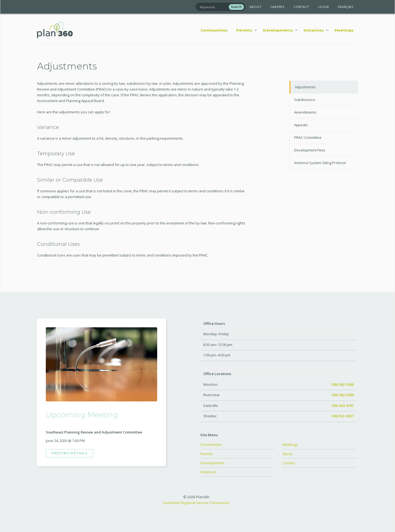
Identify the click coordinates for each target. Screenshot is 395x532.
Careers (277, 7)
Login (324, 7)
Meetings (290, 444)
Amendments (305, 112)
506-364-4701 (343, 406)
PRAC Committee (308, 137)
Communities (211, 444)
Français (346, 7)
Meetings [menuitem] (344, 30)
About (256, 7)
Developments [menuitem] (278, 30)
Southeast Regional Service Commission (196, 503)
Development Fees (310, 150)
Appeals (301, 125)
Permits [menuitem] (244, 30)
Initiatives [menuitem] (314, 30)
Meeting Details (70, 453)
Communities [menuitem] (214, 30)
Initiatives (208, 472)
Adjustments (305, 87)
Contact (301, 7)
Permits (207, 454)
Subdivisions (305, 100)
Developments (212, 463)
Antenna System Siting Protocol (320, 163)
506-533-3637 (343, 416)
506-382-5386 (343, 384)
